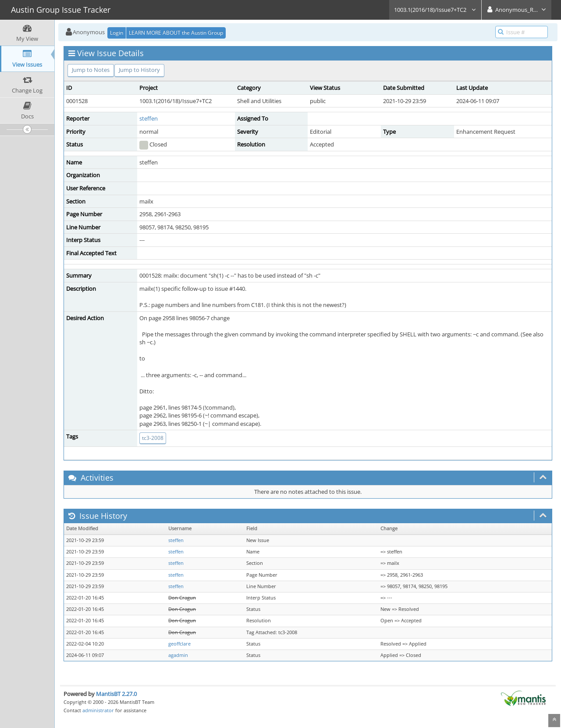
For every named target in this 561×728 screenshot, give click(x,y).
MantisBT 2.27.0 (116, 694)
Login (117, 33)
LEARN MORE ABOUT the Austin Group (176, 33)
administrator (98, 710)
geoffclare (179, 644)
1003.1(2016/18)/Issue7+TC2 (435, 10)
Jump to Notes (91, 70)
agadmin (178, 655)
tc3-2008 (153, 438)
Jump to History (139, 70)
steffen (149, 118)
